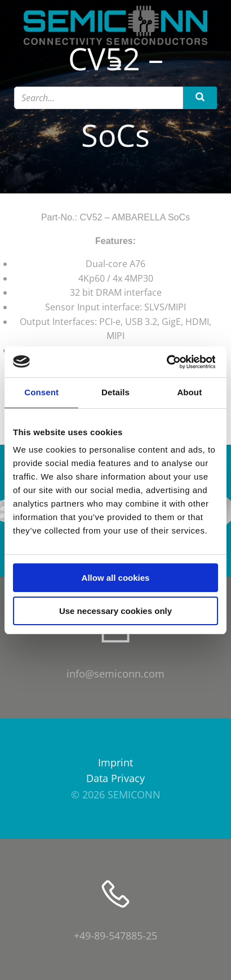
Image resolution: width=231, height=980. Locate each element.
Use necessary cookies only (115, 611)
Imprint (115, 762)
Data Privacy (115, 778)
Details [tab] (115, 392)
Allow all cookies (116, 578)
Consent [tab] (41, 392)
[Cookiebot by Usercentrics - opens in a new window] (166, 362)
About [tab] (189, 392)
